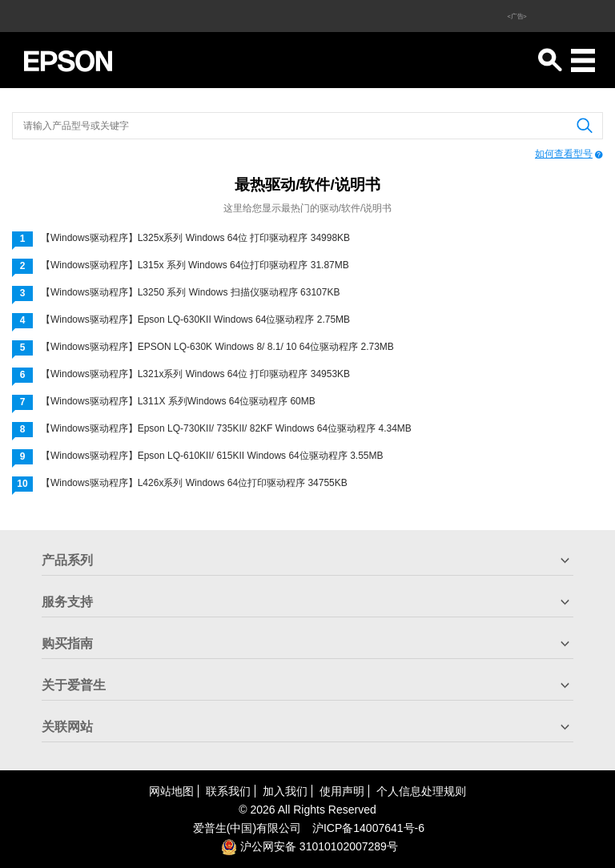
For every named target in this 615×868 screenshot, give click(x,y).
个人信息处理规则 (421, 791)
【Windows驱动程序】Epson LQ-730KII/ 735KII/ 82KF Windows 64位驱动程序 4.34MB (226, 428)
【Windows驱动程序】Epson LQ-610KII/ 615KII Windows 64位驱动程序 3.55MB (212, 456)
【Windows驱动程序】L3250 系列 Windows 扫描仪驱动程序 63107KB (190, 292)
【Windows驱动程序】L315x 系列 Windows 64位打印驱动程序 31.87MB (195, 265)
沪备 (368, 828)
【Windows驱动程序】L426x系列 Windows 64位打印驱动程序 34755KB (194, 483)
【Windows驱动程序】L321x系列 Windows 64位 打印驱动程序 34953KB (195, 374)
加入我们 (285, 791)
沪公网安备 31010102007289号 (310, 846)
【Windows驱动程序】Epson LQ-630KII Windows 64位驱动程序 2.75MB (195, 319)
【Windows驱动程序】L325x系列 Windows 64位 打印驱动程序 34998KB (195, 238)
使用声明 (342, 791)
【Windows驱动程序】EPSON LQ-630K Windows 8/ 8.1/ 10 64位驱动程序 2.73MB (217, 347)
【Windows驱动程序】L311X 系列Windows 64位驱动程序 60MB (178, 401)
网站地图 (171, 791)
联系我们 (228, 791)
